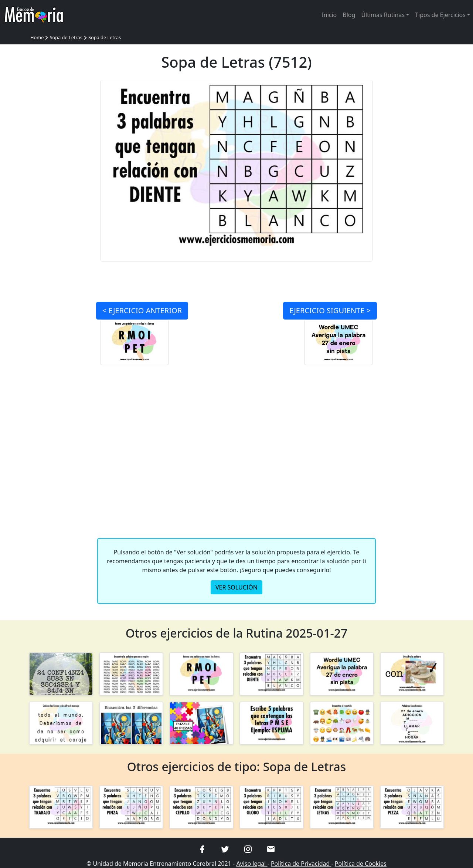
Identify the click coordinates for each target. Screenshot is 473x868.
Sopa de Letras (66, 37)
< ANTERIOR (142, 311)
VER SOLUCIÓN (236, 587)
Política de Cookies (361, 864)
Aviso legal (252, 864)
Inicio (329, 15)
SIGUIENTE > (330, 311)
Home (37, 37)
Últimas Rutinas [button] (383, 15)
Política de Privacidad (301, 864)
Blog (349, 15)
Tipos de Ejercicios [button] (440, 15)
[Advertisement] (61, 191)
